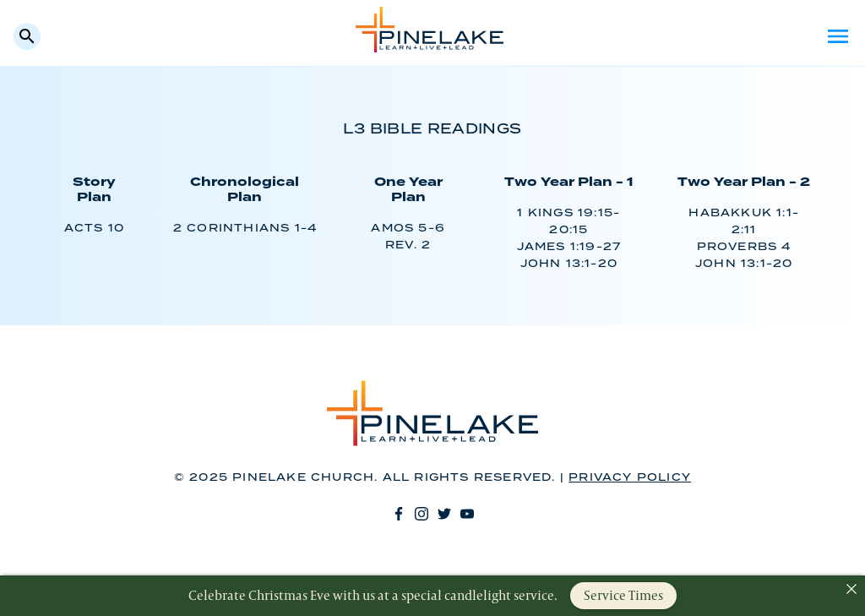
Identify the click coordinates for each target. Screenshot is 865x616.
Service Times (623, 595)
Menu (838, 36)
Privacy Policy (630, 478)
